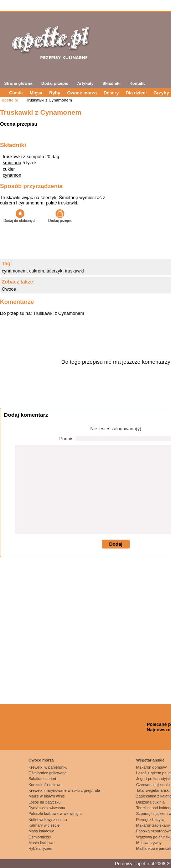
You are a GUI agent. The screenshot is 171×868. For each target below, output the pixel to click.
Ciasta (16, 93)
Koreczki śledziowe (45, 785)
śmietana (12, 163)
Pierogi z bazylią (150, 820)
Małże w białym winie (47, 796)
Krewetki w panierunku (48, 767)
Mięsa (36, 93)
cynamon (12, 175)
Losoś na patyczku (45, 802)
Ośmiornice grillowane (48, 773)
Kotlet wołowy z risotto (48, 820)
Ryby (55, 93)
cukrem (37, 271)
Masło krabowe (42, 843)
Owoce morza (82, 93)
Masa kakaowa (42, 831)
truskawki (74, 271)
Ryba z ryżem (40, 848)
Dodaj (116, 544)
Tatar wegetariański (153, 790)
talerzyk (55, 271)
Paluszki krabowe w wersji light (55, 814)
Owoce (9, 289)
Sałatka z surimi (42, 779)
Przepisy (124, 864)
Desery (111, 93)
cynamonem (14, 271)
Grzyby (161, 93)
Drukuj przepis (60, 219)
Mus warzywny (149, 843)
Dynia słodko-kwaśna (47, 808)
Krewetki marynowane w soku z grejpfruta (64, 790)
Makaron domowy (151, 767)
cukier (9, 169)
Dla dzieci (136, 93)
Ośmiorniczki (40, 837)
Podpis (66, 439)
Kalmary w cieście (44, 825)
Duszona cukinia (150, 802)
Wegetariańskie (150, 760)
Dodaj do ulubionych (20, 219)
